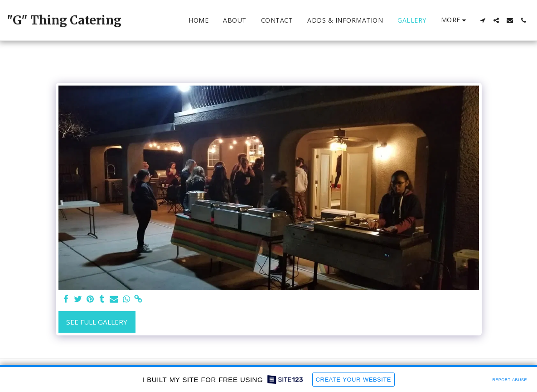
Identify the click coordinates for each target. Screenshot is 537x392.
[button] (483, 20)
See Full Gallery (97, 322)
